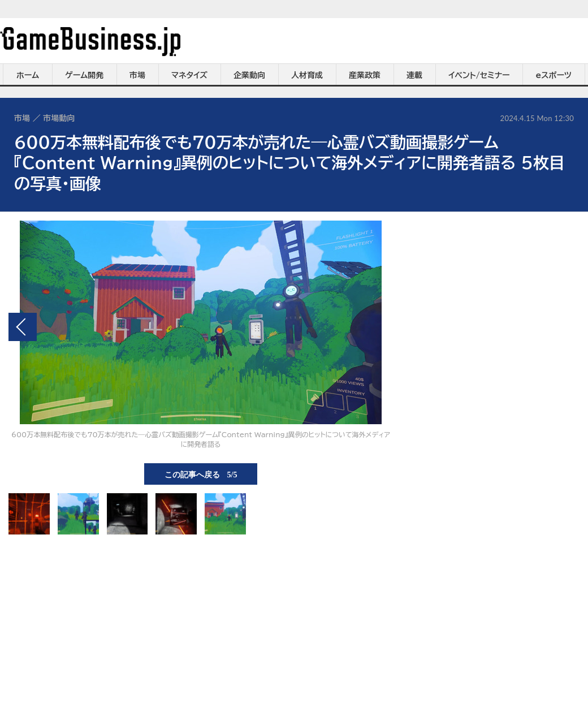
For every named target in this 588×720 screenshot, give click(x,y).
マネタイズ (189, 75)
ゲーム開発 (84, 75)
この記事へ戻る (201, 474)
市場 (137, 75)
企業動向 (249, 75)
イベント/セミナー (479, 75)
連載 (414, 75)
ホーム (28, 75)
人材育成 (307, 75)
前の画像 (23, 327)
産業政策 (365, 75)
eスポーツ (554, 75)
